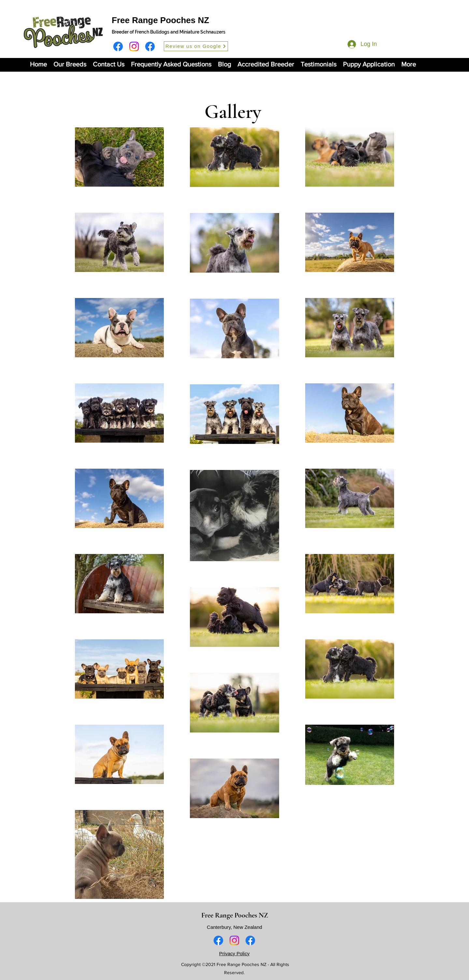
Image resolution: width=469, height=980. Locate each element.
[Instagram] (134, 46)
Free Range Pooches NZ (160, 20)
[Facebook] (118, 46)
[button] (70, 64)
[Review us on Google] (196, 46)
